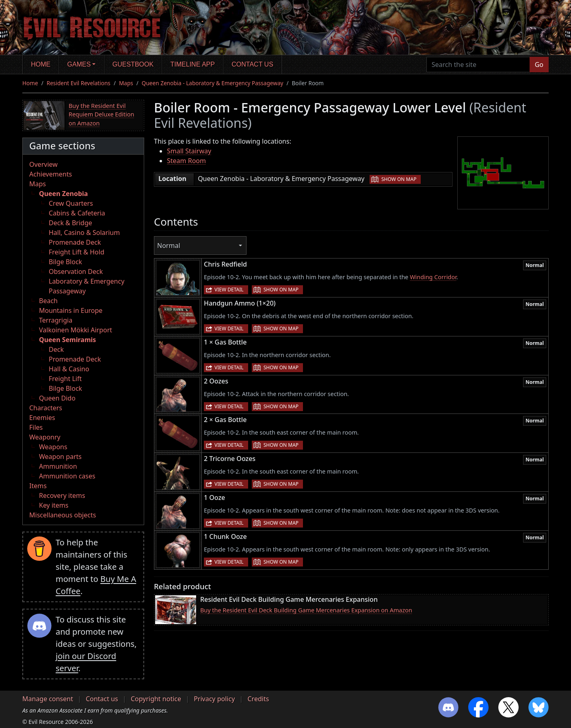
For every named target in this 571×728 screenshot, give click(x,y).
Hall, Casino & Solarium (84, 233)
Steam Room (186, 161)
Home (41, 64)
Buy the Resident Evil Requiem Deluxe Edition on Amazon (101, 114)
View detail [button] (229, 290)
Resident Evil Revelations (79, 83)
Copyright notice (156, 699)
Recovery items (62, 495)
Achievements (51, 174)
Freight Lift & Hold (77, 252)
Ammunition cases (67, 476)
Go (539, 65)
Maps (126, 83)
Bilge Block (65, 262)
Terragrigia (56, 320)
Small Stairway (189, 151)
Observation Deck (76, 271)
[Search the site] (478, 65)
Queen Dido (57, 398)
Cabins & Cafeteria (77, 213)
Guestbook (133, 64)
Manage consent (48, 699)
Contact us (252, 64)
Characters (46, 408)
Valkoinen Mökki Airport (76, 330)
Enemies (42, 418)
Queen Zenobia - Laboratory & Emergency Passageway (213, 83)
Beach (48, 301)
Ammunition (58, 466)
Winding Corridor (433, 277)
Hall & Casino (69, 369)
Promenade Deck (75, 242)
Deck (56, 349)
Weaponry (45, 437)
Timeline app (193, 64)
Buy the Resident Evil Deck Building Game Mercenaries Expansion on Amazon (306, 610)
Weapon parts (60, 457)
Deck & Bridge (70, 223)
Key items (54, 505)
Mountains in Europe (71, 310)
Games (79, 64)
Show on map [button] (399, 179)
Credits (258, 699)
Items (38, 486)
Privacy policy (214, 699)
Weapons (53, 447)
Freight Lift (65, 379)
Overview (43, 164)
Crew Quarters (71, 203)
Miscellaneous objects (63, 515)
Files (36, 427)
